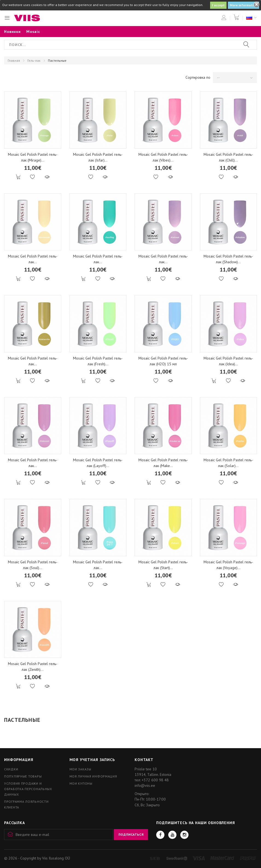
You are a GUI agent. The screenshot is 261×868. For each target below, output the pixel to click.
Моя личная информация (93, 776)
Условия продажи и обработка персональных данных (28, 789)
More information (243, 5)
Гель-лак (34, 60)
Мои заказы (80, 769)
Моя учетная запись (92, 760)
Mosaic (33, 32)
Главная (14, 60)
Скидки (11, 769)
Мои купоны (81, 783)
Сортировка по (198, 77)
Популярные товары (23, 776)
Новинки (12, 32)
